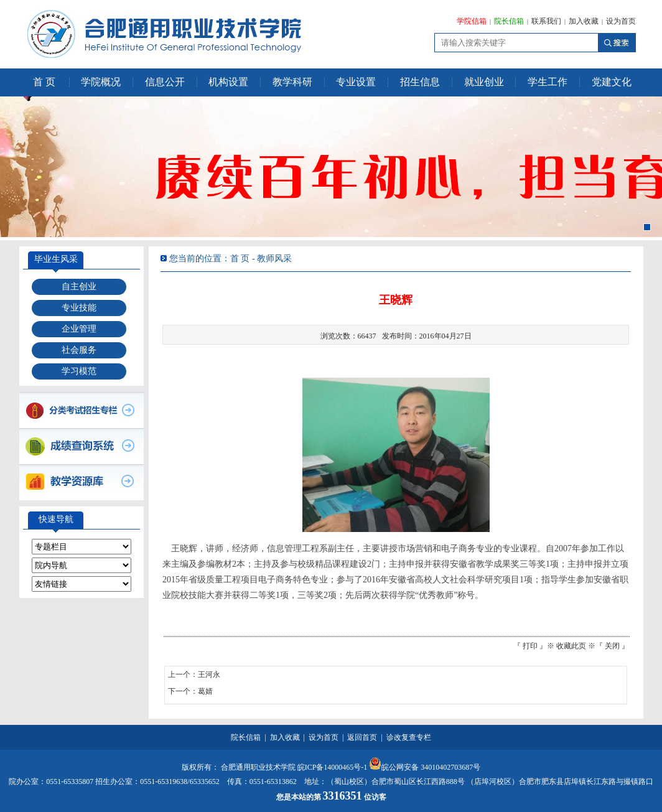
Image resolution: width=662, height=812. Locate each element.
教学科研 (292, 82)
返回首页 (362, 737)
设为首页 (621, 21)
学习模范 (79, 371)
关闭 (612, 646)
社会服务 (79, 350)
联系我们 (546, 21)
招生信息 (420, 82)
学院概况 (101, 82)
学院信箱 (472, 21)
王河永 (209, 674)
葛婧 (205, 691)
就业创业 (484, 82)
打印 (530, 646)
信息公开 (165, 82)
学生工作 (548, 82)
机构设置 (228, 82)
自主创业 (79, 287)
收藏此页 (571, 646)
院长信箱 (509, 21)
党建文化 (612, 82)
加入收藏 (584, 21)
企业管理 (79, 329)
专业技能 (79, 308)
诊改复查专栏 (409, 737)
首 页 (44, 82)
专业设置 (356, 82)
